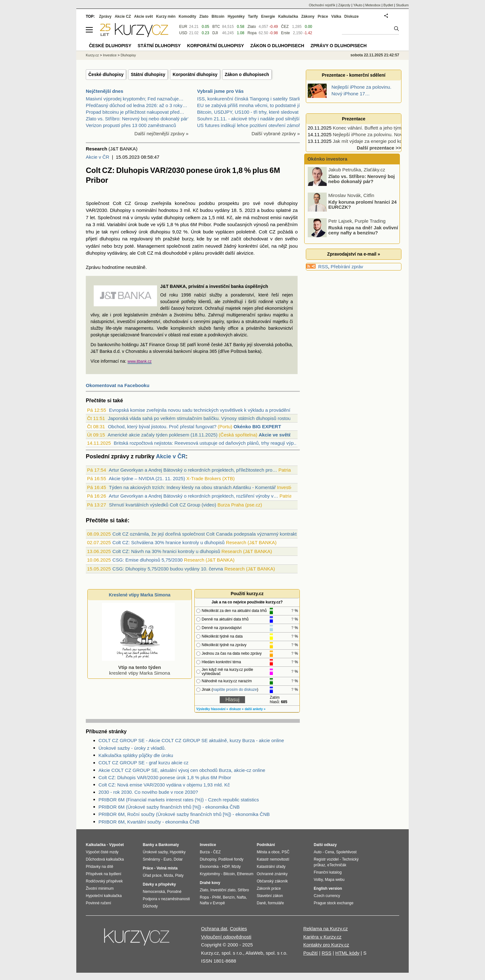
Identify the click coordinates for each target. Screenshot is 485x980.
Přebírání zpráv (347, 267)
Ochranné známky (272, 874)
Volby (318, 880)
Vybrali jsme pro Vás (220, 91)
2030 (102, 210)
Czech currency (327, 896)
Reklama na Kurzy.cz (326, 929)
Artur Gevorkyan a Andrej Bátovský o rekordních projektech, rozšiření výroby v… (193, 496)
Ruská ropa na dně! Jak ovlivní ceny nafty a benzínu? (363, 231)
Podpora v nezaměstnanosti (166, 899)
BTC (216, 27)
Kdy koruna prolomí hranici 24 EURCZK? (362, 205)
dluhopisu (110, 239)
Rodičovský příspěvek (104, 881)
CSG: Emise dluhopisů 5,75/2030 (148, 560)
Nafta (241, 897)
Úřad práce (152, 875)
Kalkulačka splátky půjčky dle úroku (136, 755)
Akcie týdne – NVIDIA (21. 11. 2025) (147, 478)
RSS (323, 267)
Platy (179, 875)
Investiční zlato (223, 890)
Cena (329, 852)
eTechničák (337, 865)
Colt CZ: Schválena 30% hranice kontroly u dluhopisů (168, 542)
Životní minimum (100, 888)
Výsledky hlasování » (212, 709)
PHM (216, 897)
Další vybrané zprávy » (276, 134)
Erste (286, 33)
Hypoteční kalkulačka (104, 896)
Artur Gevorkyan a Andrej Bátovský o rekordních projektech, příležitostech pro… (193, 470)
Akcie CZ (123, 16)
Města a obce (268, 852)
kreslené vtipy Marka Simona (138, 667)
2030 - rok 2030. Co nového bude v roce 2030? (148, 792)
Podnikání (266, 845)
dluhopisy (288, 203)
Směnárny (151, 859)
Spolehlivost (346, 852)
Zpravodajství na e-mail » (353, 254)
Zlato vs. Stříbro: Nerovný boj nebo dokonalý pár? (138, 119)
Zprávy (105, 16)
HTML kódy (347, 953)
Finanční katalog (328, 872)
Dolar (178, 859)
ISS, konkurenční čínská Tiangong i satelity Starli (249, 99)
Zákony (308, 16)
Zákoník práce (269, 888)
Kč (196, 210)
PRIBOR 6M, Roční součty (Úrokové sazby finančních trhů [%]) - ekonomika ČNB (184, 814)
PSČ (286, 852)
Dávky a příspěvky (159, 884)
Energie (268, 16)
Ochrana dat (214, 929)
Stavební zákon (270, 896)
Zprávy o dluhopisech (339, 46)
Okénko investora (327, 159)
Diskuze (352, 16)
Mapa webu (335, 880)
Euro (167, 859)
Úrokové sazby (155, 852)
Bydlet (388, 5)
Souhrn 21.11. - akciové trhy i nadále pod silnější (249, 119)
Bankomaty (169, 845)
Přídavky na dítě (100, 867)
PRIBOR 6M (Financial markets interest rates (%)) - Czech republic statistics (179, 800)
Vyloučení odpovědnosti (226, 937)
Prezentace (354, 119)
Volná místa (167, 868)
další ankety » (255, 709)
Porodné (174, 892)
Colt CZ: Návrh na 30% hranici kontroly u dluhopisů (166, 551)
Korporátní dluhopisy (195, 74)
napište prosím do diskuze (235, 690)
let (92, 217)
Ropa (252, 33)
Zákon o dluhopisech (247, 74)
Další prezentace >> (379, 148)
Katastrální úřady (271, 867)
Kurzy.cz (92, 55)
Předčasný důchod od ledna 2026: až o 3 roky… (136, 105)
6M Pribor (201, 224)
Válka (336, 16)
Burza (205, 852)
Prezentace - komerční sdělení (354, 75)
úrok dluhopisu (154, 232)
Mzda (168, 875)
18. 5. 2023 (243, 210)
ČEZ (285, 27)
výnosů (261, 224)
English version (328, 888)
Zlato (252, 27)
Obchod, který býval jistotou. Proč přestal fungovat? (162, 426)
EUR (183, 27)
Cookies (238, 929)
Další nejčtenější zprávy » (162, 134)
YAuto (358, 5)
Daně (261, 903)
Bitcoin (218, 16)
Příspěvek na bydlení (104, 874)
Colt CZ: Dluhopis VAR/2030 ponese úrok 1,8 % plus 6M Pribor (165, 777)
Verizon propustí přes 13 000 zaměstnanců (131, 125)
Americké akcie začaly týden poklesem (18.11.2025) (163, 435)
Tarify (253, 16)
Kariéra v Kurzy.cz (322, 937)
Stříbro (243, 890)
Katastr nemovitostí (273, 859)
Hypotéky (236, 16)
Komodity (187, 16)
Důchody (150, 906)
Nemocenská (154, 892)
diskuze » (236, 709)
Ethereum (245, 874)
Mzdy (236, 867)
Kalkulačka (288, 16)
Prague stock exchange (334, 903)
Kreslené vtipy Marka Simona (140, 595)
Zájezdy (344, 5)
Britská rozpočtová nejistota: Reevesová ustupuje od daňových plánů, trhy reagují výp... (206, 443)
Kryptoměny (210, 874)
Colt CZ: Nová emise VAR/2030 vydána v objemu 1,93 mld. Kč (164, 785)
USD (183, 33)
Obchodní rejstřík (322, 5)
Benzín (229, 897)
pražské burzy (178, 239)
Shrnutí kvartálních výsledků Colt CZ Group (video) (162, 505)
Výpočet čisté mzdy (102, 852)
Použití (311, 953)
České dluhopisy (106, 74)
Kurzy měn (166, 16)
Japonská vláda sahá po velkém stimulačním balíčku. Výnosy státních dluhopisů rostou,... (202, 418)
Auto (318, 852)
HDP (226, 867)
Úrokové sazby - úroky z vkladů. (132, 748)
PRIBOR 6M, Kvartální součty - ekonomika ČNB (149, 822)
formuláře (276, 903)
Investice (110, 55)
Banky (148, 845)
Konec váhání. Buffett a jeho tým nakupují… (379, 128)
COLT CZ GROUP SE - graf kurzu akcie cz (143, 763)
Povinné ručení (98, 903)
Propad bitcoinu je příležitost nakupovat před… (135, 112)
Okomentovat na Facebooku (118, 385)
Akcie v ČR (98, 157)
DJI (215, 33)
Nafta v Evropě (212, 903)
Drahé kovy (210, 883)
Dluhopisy (120, 210)
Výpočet (116, 845)
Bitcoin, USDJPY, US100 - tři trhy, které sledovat (248, 112)
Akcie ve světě (275, 435)
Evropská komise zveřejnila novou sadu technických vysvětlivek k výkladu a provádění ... (202, 410)
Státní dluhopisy (148, 74)
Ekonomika (209, 867)
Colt (117, 203)
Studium (402, 5)
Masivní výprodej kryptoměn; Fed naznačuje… (135, 99)
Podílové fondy (231, 859)
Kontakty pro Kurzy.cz (326, 945)
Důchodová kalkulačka (105, 859)
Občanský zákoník (272, 881)
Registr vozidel (326, 859)
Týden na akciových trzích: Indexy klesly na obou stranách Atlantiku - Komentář (192, 487)
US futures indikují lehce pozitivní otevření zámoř (249, 125)
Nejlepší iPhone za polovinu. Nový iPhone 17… (382, 134)
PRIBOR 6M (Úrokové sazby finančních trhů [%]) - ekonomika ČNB (169, 807)
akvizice (245, 253)
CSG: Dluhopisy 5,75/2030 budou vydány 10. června (168, 569)
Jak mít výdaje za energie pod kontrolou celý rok (384, 141)
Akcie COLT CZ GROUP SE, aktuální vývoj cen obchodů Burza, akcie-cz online (182, 770)
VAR (91, 210)
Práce (323, 16)
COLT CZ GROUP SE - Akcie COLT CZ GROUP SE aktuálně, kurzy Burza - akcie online (191, 740)
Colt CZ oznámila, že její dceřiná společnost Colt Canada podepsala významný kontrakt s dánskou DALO (223, 534)
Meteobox (373, 5)
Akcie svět (144, 16)
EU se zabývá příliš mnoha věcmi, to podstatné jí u (251, 105)
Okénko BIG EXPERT (257, 426)
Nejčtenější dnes (104, 91)
